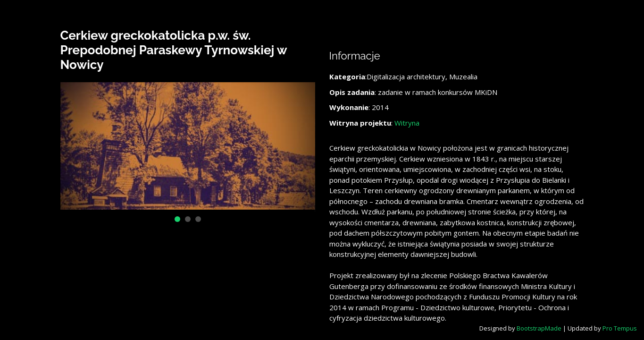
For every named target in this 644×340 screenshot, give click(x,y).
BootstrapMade (539, 328)
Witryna (407, 123)
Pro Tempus (620, 328)
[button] (177, 219)
